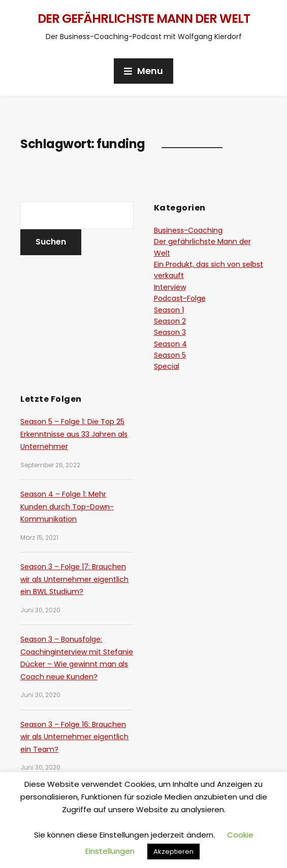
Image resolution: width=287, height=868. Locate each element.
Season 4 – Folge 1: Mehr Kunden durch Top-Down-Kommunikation (67, 507)
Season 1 (169, 310)
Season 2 (170, 321)
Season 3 (170, 332)
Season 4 (170, 344)
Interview (170, 287)
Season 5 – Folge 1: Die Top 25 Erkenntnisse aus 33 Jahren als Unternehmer (74, 434)
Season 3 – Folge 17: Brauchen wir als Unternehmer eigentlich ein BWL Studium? (74, 579)
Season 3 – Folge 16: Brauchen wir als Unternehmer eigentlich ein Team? (74, 737)
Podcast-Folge (180, 298)
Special (167, 366)
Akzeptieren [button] (173, 852)
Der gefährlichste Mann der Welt (144, 19)
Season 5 (170, 355)
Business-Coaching (188, 230)
